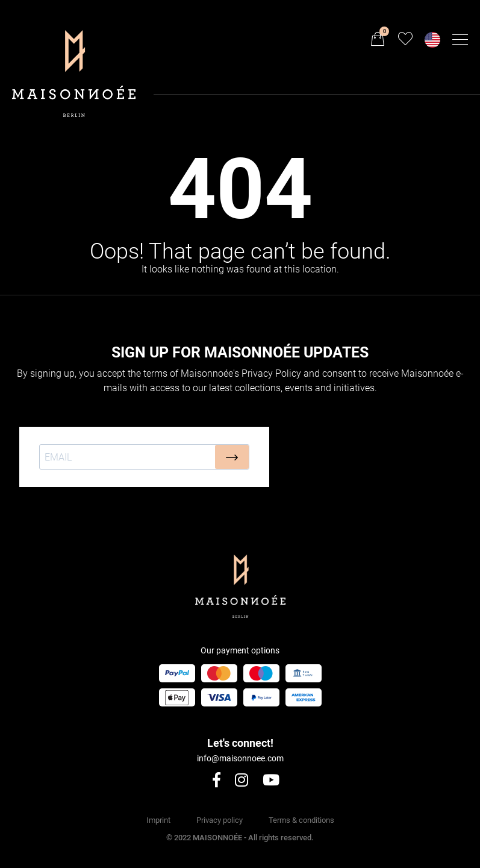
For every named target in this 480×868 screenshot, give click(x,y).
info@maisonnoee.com (240, 758)
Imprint (158, 820)
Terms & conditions (301, 820)
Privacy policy (220, 820)
